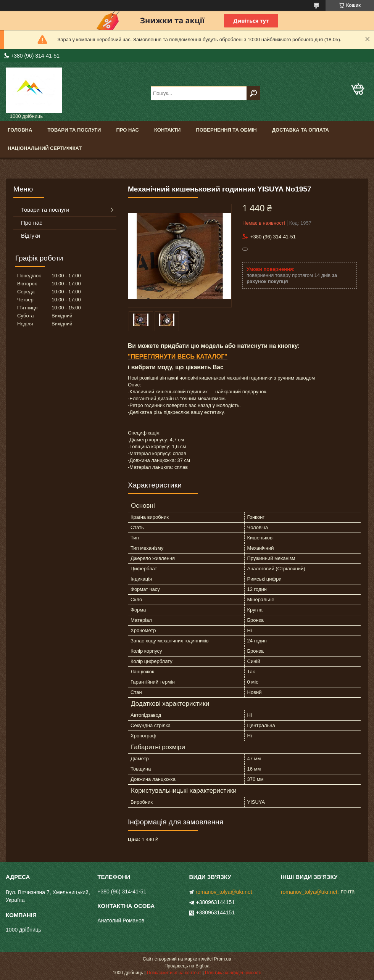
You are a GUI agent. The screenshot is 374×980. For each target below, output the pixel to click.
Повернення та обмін (226, 130)
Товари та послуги (74, 130)
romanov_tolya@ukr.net (224, 892)
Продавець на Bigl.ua (187, 966)
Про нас (127, 130)
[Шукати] (253, 93)
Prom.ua (223, 959)
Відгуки (31, 236)
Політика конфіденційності (233, 973)
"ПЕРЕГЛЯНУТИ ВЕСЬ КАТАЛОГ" (178, 356)
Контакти (168, 130)
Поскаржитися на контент (174, 973)
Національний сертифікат (45, 148)
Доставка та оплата (301, 130)
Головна (20, 130)
